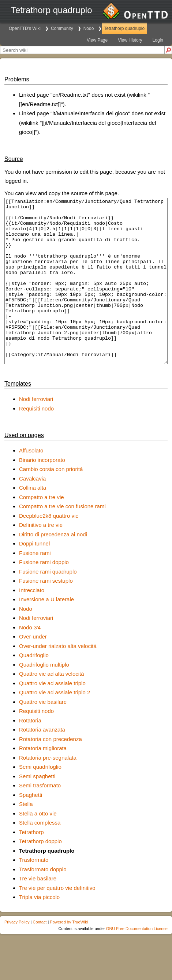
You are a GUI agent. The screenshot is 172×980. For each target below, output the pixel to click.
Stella (26, 837)
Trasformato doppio (43, 902)
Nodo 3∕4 (30, 660)
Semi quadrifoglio (40, 800)
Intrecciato (32, 623)
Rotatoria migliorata (43, 781)
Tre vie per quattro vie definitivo (57, 921)
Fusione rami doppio (44, 595)
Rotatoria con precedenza (51, 772)
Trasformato (34, 893)
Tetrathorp (31, 865)
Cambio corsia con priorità (51, 502)
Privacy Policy (17, 955)
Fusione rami (35, 586)
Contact (40, 955)
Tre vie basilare (38, 911)
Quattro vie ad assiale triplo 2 (55, 725)
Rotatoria (30, 753)
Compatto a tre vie (42, 530)
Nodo (89, 28)
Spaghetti (31, 828)
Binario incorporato (42, 493)
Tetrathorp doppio (40, 874)
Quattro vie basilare (43, 735)
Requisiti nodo (36, 441)
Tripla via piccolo (39, 930)
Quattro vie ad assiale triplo (52, 716)
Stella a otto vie (38, 846)
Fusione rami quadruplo (48, 604)
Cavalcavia (32, 511)
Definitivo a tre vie (41, 558)
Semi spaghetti (37, 809)
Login (158, 40)
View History (130, 40)
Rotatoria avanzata (42, 762)
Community (62, 28)
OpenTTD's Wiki (25, 28)
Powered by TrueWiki (69, 955)
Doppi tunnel (34, 576)
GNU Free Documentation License (137, 961)
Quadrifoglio (34, 688)
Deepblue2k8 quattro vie (49, 549)
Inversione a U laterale (46, 632)
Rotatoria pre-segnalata (48, 790)
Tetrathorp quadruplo (124, 28)
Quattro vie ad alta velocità (52, 707)
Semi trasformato (40, 818)
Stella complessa (40, 855)
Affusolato (31, 483)
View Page (97, 40)
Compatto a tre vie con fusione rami (62, 539)
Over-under (33, 669)
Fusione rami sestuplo (46, 614)
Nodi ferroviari (36, 432)
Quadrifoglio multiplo (44, 697)
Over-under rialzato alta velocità (58, 679)
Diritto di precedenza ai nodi (53, 567)
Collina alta (33, 520)
